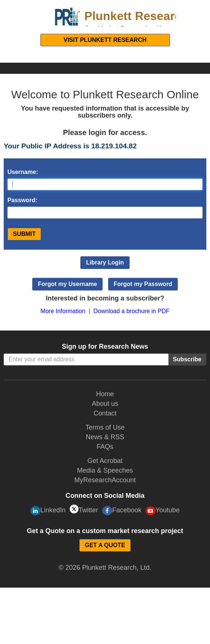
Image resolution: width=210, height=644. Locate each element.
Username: (23, 172)
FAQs (105, 447)
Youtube (163, 511)
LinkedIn (48, 511)
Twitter (84, 509)
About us (105, 404)
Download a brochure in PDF (131, 311)
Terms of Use (105, 427)
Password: (22, 200)
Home (105, 394)
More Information (63, 311)
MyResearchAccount (105, 480)
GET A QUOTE (105, 545)
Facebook (122, 511)
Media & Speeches (105, 470)
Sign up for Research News (105, 346)
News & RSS (105, 437)
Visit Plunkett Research (105, 40)
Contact (105, 413)
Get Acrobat (105, 461)
